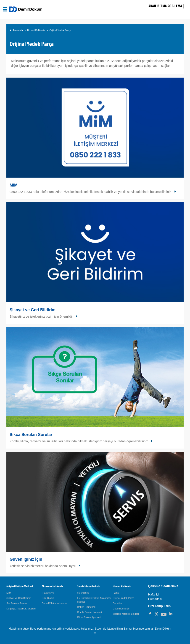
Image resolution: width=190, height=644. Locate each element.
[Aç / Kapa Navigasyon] (5, 9)
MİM (14, 185)
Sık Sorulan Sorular (17, 603)
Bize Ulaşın (48, 598)
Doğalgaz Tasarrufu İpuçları (21, 609)
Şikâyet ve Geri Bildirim (19, 598)
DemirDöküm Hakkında (54, 603)
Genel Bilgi (83, 593)
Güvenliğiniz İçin (26, 559)
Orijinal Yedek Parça (60, 30)
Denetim (117, 603)
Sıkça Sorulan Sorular (31, 435)
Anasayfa (18, 30)
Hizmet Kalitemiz (36, 30)
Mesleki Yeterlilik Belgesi (126, 614)
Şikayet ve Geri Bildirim (33, 310)
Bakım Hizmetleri (86, 607)
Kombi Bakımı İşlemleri (89, 612)
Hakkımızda (48, 593)
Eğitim (116, 593)
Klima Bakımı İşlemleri (89, 617)
